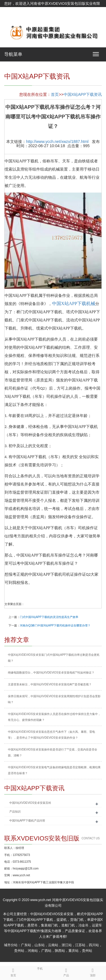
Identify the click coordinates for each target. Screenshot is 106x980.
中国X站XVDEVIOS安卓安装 (52, 914)
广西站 (46, 951)
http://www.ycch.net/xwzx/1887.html (57, 142)
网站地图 (12, 18)
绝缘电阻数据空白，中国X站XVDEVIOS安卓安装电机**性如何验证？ (51, 673)
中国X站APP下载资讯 (83, 94)
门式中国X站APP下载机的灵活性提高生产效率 (49, 617)
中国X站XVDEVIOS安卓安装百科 (30, 803)
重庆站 (73, 951)
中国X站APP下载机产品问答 (27, 821)
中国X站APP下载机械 (74, 304)
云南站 (53, 945)
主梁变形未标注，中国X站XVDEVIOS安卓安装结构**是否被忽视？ (50, 684)
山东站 (40, 945)
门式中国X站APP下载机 (35, 920)
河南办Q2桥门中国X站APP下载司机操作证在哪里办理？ (55, 625)
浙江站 (67, 945)
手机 (40, 968)
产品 (66, 972)
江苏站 (80, 945)
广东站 (26, 945)
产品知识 (15, 812)
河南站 (33, 951)
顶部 (93, 972)
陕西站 (60, 951)
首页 (55, 94)
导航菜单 (13, 54)
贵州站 (19, 951)
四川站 (94, 945)
